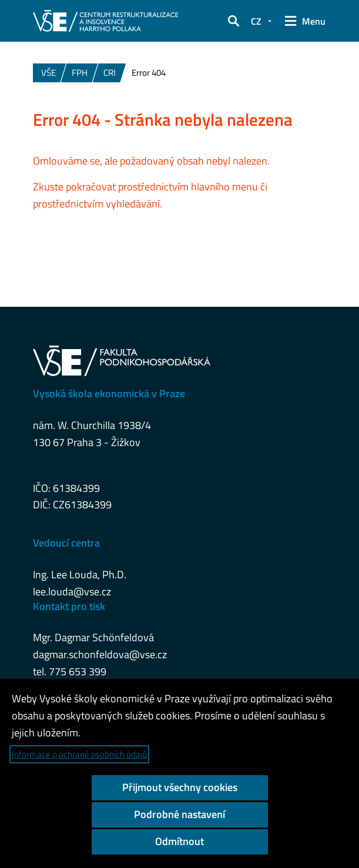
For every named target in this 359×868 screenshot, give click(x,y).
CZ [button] (256, 21)
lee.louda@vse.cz (72, 591)
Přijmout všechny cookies (180, 787)
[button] (233, 21)
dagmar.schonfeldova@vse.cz (100, 654)
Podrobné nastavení (179, 814)
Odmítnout (179, 841)
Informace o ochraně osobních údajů (79, 754)
